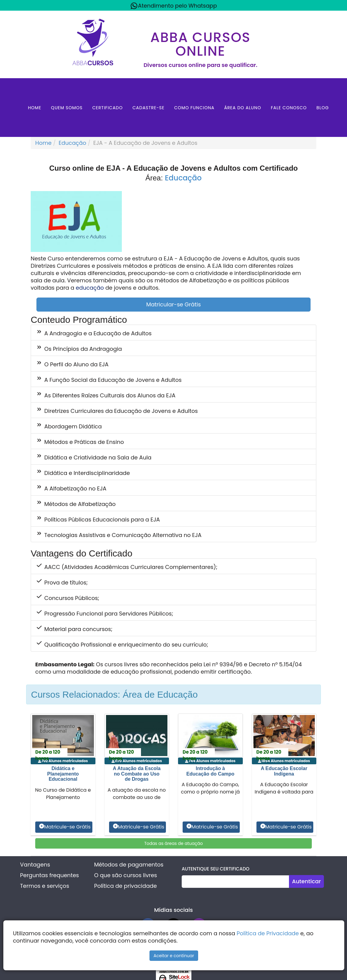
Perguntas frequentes (50, 875)
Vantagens (35, 865)
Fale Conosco (289, 108)
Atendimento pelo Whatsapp (173, 6)
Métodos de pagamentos (129, 865)
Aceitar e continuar (174, 956)
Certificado (108, 108)
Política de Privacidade (268, 933)
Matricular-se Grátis (173, 304)
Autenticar (306, 881)
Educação (72, 143)
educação (90, 288)
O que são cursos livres (126, 875)
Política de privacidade (125, 886)
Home (35, 108)
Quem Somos (67, 108)
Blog (323, 108)
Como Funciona (194, 108)
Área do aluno (243, 108)
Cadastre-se (148, 108)
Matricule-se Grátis (65, 827)
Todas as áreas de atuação (174, 843)
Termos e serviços (45, 886)
